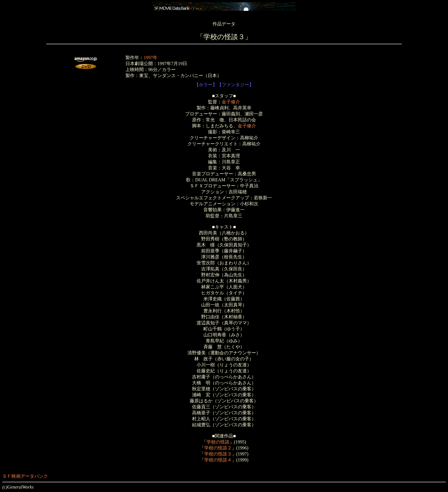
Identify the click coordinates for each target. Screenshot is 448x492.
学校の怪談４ (218, 460)
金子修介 (231, 102)
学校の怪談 (218, 442)
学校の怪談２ (218, 448)
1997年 (151, 58)
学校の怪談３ (218, 454)
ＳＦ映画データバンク (25, 476)
